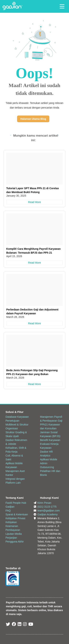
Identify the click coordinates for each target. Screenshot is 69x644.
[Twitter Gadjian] (8, 625)
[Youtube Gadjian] (31, 625)
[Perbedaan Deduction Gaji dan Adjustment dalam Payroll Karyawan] (34, 290)
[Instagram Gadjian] (25, 625)
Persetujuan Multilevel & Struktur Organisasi (17, 425)
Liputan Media (14, 534)
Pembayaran (13, 530)
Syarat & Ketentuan (17, 514)
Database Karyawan (17, 417)
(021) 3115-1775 (47, 507)
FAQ (8, 511)
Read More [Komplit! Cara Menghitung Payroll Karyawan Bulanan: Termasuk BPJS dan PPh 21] (34, 263)
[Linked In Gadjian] (20, 625)
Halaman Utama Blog (33, 119)
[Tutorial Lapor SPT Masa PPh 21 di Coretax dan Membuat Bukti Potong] (34, 169)
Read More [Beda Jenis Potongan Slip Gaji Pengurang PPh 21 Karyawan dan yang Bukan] (34, 384)
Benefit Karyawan (50, 440)
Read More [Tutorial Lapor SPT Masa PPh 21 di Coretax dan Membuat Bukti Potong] (34, 202)
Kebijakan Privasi (15, 518)
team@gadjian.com (49, 511)
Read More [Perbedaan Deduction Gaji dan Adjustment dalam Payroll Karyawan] (34, 323)
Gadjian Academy (48, 514)
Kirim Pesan (44, 503)
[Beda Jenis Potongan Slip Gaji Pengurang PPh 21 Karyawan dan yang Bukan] (34, 351)
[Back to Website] (13, 9)
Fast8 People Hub (16, 503)
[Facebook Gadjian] (14, 625)
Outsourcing (47, 467)
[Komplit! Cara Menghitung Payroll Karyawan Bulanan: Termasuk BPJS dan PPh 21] (34, 229)
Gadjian (10, 507)
